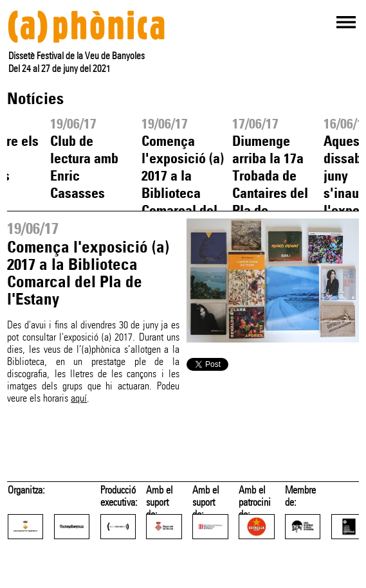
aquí (79, 398)
